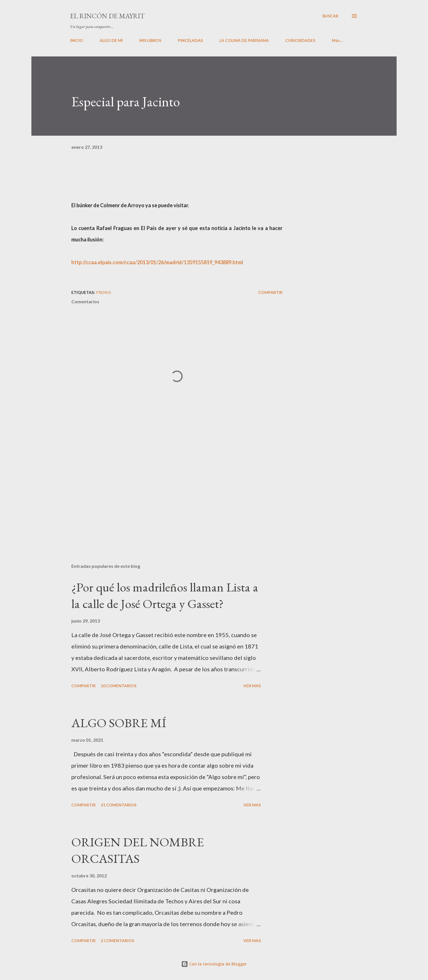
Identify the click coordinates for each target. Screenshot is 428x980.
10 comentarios (119, 686)
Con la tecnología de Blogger (214, 964)
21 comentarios (119, 805)
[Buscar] (330, 16)
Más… (337, 40)
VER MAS (252, 686)
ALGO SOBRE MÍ (119, 723)
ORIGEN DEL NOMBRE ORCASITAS (138, 850)
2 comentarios (117, 941)
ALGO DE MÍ (111, 40)
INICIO (77, 40)
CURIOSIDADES (300, 40)
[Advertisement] (168, 492)
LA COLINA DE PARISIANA (244, 40)
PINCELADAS (190, 40)
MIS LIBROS (150, 40)
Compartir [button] (270, 292)
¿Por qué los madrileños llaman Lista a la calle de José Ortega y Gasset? (165, 595)
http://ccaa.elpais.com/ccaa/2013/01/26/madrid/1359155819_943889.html (157, 262)
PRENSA (104, 292)
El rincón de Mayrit (107, 16)
